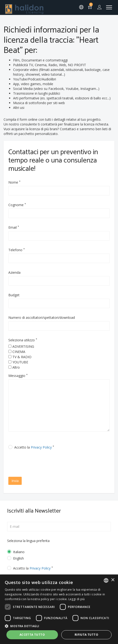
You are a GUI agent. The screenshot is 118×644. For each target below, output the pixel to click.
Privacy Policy (41, 447)
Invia (15, 481)
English (18, 558)
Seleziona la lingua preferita (28, 541)
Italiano (19, 552)
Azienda (14, 272)
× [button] (113, 580)
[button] (59, 626)
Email (14, 227)
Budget (14, 295)
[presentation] (49, 464)
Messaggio (18, 376)
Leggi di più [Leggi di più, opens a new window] (77, 599)
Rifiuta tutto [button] (86, 635)
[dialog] (59, 609)
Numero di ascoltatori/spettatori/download (42, 317)
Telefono (17, 250)
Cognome (17, 205)
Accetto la (34, 447)
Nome (14, 182)
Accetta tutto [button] (32, 635)
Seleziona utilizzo (23, 340)
